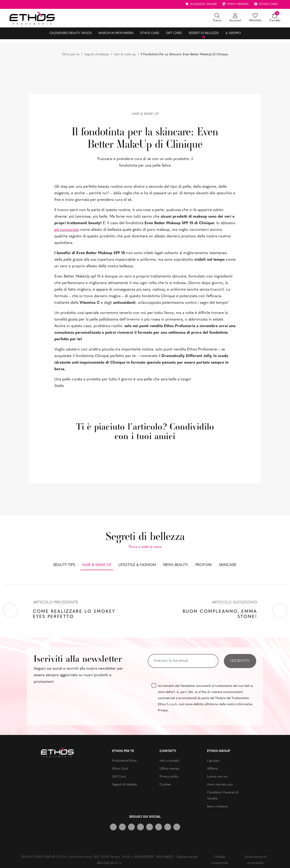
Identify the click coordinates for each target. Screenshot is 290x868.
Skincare (228, 565)
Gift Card (174, 33)
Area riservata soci (220, 785)
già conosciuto (67, 230)
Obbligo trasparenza (220, 860)
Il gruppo (233, 33)
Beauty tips (64, 565)
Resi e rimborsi (217, 807)
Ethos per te (71, 55)
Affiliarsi (213, 769)
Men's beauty (176, 565)
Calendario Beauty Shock (71, 33)
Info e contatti (169, 761)
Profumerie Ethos (124, 761)
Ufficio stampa (169, 769)
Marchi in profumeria (116, 33)
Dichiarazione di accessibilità (255, 860)
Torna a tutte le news (145, 547)
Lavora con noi (217, 777)
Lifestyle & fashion (137, 565)
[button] (217, 18)
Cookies (165, 785)
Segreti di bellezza (204, 33)
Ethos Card (150, 33)
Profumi (203, 565)
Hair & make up (125, 55)
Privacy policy (169, 777)
